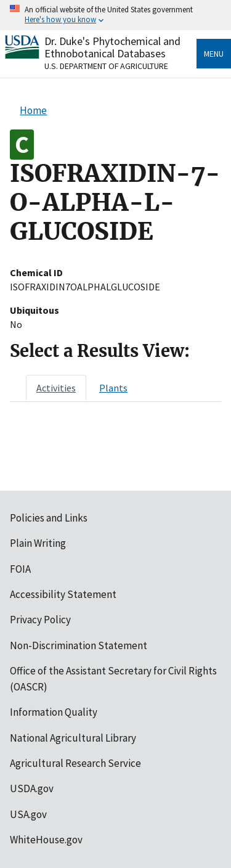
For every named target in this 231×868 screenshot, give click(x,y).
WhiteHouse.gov (46, 840)
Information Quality (54, 712)
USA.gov (28, 814)
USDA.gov (32, 788)
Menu (214, 54)
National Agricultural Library (73, 738)
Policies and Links (49, 518)
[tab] (56, 388)
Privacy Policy (40, 620)
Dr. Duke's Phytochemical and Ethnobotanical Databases (112, 47)
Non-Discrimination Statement (79, 645)
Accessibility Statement (63, 594)
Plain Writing (38, 543)
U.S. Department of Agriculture (106, 66)
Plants (113, 388)
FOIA (20, 569)
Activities (56, 388)
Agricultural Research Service (75, 763)
